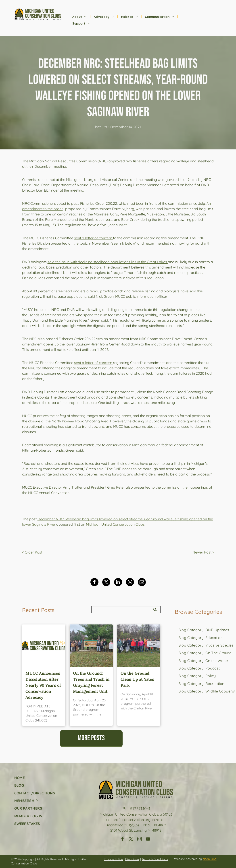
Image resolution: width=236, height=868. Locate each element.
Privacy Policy (113, 859)
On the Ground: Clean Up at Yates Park (137, 679)
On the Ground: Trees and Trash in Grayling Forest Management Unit (91, 682)
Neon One (210, 859)
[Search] (126, 610)
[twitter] (131, 840)
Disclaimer (132, 859)
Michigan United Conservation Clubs (115, 524)
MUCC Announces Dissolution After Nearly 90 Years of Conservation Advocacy (43, 685)
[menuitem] (80, 17)
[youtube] (148, 840)
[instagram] (140, 840)
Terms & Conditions (155, 859)
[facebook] (123, 840)
